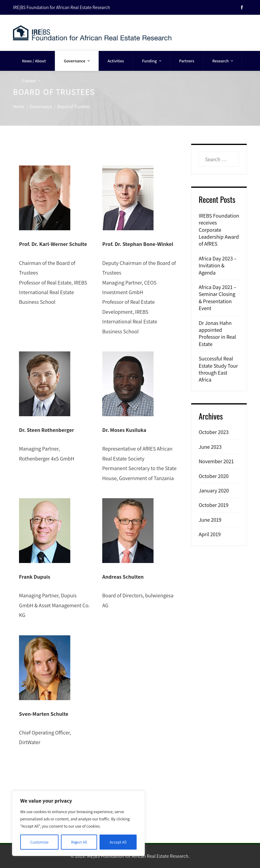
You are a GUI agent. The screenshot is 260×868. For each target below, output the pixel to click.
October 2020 (214, 476)
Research (223, 61)
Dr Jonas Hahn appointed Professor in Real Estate (217, 333)
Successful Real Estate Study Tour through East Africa (218, 369)
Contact (32, 81)
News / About (34, 61)
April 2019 (210, 534)
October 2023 (214, 432)
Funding (152, 61)
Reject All (79, 842)
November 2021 (216, 461)
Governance (77, 61)
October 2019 (214, 505)
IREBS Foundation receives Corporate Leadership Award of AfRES (219, 230)
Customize (39, 842)
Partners (187, 61)
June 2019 (210, 520)
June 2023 (210, 447)
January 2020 (214, 491)
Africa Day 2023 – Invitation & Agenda (218, 266)
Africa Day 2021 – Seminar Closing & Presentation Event (218, 298)
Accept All (118, 842)
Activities (116, 61)
